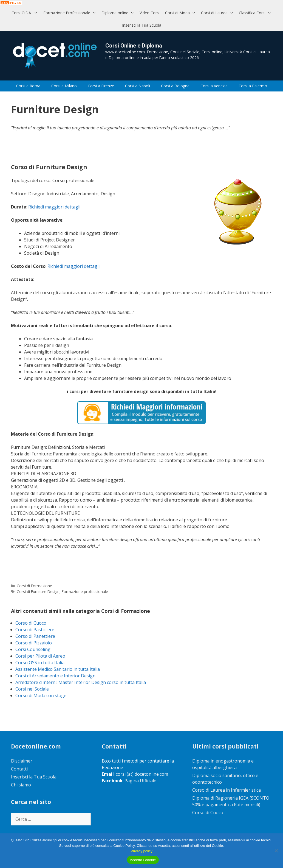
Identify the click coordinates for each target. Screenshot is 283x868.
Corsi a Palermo (253, 86)
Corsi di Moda (182, 13)
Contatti (19, 769)
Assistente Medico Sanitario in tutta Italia (58, 669)
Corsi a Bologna (175, 86)
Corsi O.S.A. (26, 13)
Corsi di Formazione (34, 586)
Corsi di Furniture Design (38, 592)
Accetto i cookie (143, 860)
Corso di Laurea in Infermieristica (227, 790)
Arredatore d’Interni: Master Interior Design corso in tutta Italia (81, 682)
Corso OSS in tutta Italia (40, 663)
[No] (276, 851)
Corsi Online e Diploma (134, 46)
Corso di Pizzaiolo (34, 643)
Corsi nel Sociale (32, 689)
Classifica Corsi (256, 13)
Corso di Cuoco (31, 623)
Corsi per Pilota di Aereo (40, 656)
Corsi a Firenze (101, 86)
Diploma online (119, 13)
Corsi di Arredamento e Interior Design (55, 676)
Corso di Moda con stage (41, 695)
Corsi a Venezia (214, 86)
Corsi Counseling (33, 649)
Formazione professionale (85, 592)
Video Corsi (150, 13)
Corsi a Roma (28, 86)
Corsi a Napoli (138, 86)
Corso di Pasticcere (35, 630)
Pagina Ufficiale (140, 781)
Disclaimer (22, 761)
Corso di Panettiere (35, 636)
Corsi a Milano (64, 86)
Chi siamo (21, 785)
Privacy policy (141, 851)
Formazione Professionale (71, 13)
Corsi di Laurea (219, 13)
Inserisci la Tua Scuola (142, 25)
